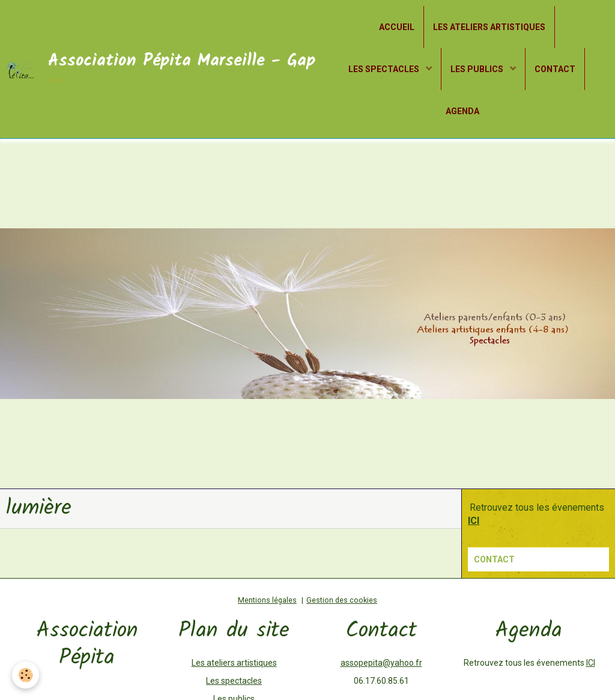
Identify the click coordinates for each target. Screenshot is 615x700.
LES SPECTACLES (385, 69)
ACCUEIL (397, 27)
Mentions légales (267, 600)
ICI (591, 663)
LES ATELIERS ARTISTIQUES (489, 27)
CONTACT (555, 69)
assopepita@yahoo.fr (381, 663)
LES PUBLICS (478, 69)
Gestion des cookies (342, 600)
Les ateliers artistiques (234, 663)
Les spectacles (234, 681)
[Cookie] (26, 675)
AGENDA (462, 111)
